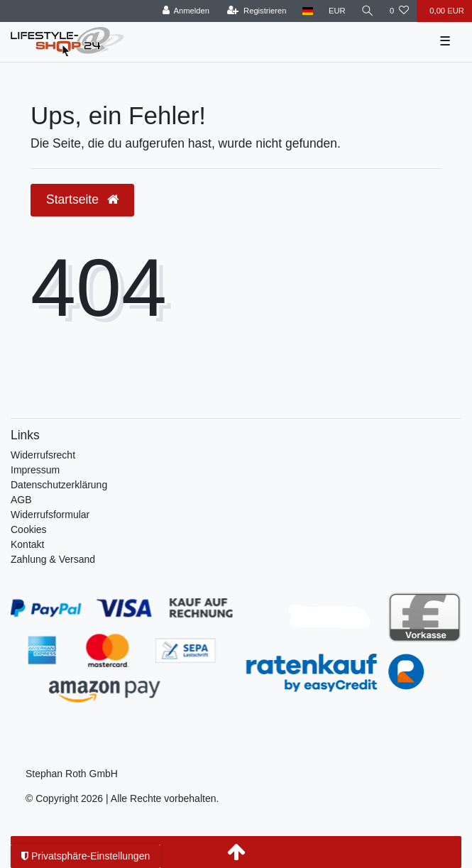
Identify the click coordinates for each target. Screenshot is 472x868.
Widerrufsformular (50, 515)
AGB (21, 500)
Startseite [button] (82, 199)
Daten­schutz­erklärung (59, 485)
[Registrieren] (257, 11)
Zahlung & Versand (53, 559)
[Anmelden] (186, 11)
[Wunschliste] (399, 11)
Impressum (35, 470)
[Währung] (337, 11)
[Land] (308, 11)
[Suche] (368, 11)
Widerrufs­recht (43, 455)
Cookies (29, 529)
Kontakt (27, 544)
